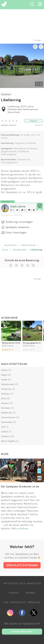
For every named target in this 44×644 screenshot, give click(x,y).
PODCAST (14, 583)
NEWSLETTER (34, 583)
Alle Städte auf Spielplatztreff (22, 623)
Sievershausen (8, 417)
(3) (11, 403)
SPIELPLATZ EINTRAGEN (22, 565)
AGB (6, 602)
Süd (3, 427)
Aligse (4, 375)
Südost (5, 432)
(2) (9, 375)
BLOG (23, 583)
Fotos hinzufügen (16, 232)
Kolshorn (6, 394)
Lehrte (5, 250)
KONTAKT (14, 593)
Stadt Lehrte (18, 206)
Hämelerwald (19, 250)
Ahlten (4, 370)
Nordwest (6, 408)
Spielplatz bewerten (9, 125)
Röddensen (7, 413)
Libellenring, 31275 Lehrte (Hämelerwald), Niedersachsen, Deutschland (23, 109)
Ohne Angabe (8, 441)
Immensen (6, 389)
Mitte (4, 398)
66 (12, 210)
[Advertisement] (23, 295)
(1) (12, 394)
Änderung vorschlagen (19, 222)
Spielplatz (6, 94)
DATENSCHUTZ (18, 602)
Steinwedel (7, 422)
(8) (8, 398)
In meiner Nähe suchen (22, 632)
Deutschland (11, 245)
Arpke (4, 379)
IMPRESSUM (34, 602)
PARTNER (30, 593)
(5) (9, 379)
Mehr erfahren (20, 528)
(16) (12, 436)
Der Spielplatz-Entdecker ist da (20, 486)
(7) (10, 370)
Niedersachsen (29, 245)
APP (5, 583)
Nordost (5, 403)
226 (24, 210)
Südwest (5, 436)
